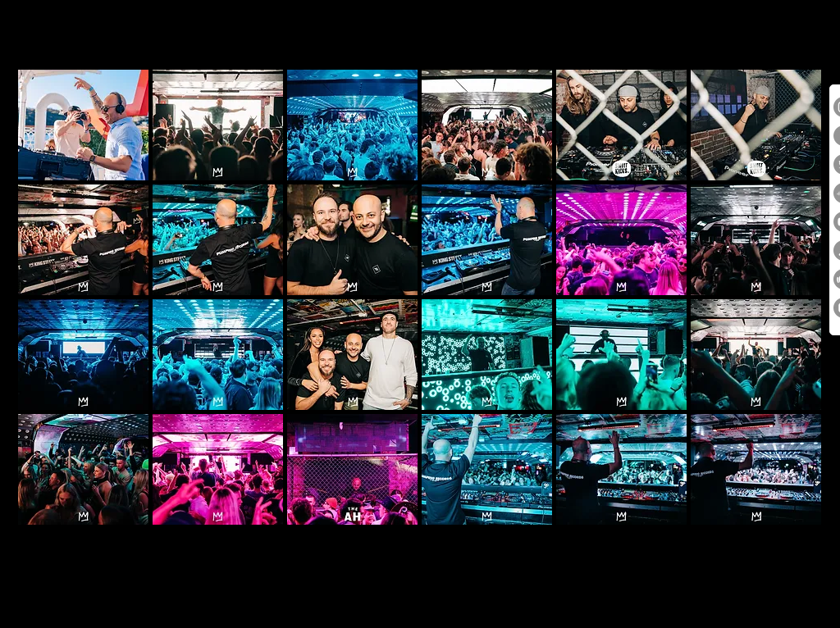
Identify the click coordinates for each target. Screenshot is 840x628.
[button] (83, 125)
